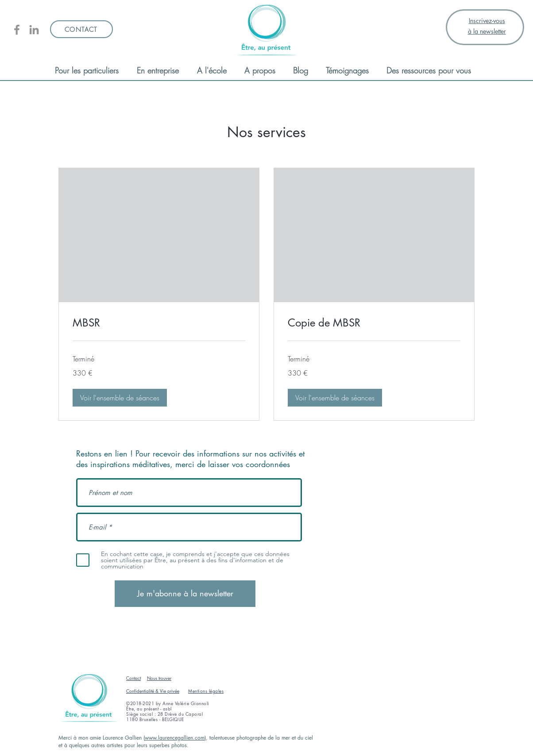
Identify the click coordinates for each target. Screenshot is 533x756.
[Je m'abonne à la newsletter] (185, 594)
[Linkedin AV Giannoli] (34, 30)
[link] (159, 323)
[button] (120, 398)
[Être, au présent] (17, 30)
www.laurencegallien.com (175, 738)
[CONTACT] (81, 29)
